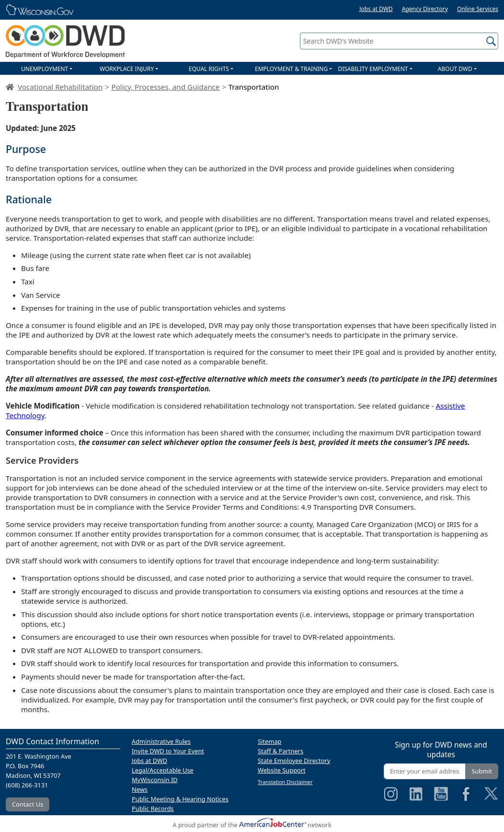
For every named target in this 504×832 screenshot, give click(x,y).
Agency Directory (425, 9)
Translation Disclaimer (285, 782)
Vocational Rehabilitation (60, 87)
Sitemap (269, 741)
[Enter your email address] (425, 771)
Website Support (282, 770)
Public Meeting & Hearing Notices (180, 799)
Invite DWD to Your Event (168, 751)
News (140, 789)
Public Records (153, 809)
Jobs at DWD (376, 9)
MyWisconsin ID (155, 780)
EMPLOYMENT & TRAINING (291, 69)
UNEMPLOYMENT (45, 69)
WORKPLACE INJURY (127, 69)
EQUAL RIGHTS (209, 69)
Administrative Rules (161, 741)
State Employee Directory (294, 761)
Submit (482, 771)
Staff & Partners (281, 751)
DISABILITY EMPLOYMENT (373, 69)
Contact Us (28, 804)
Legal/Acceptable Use (163, 770)
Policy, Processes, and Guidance (165, 87)
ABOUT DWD (455, 69)
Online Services (478, 9)
